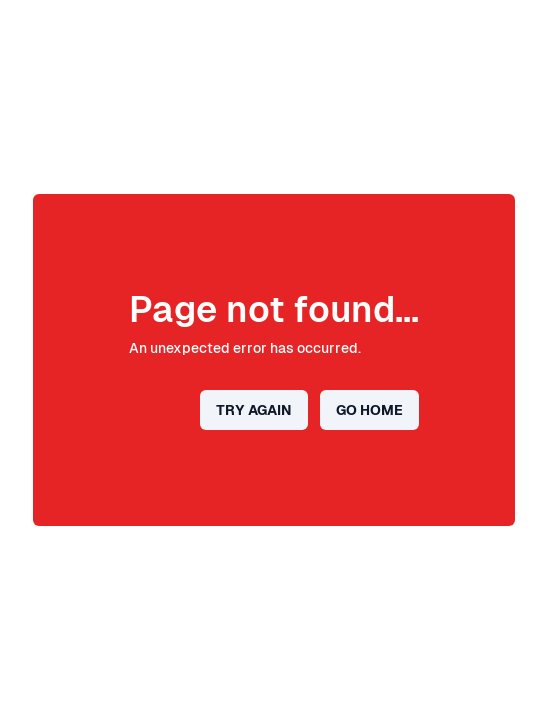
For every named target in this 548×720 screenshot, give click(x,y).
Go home (369, 410)
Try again (254, 410)
